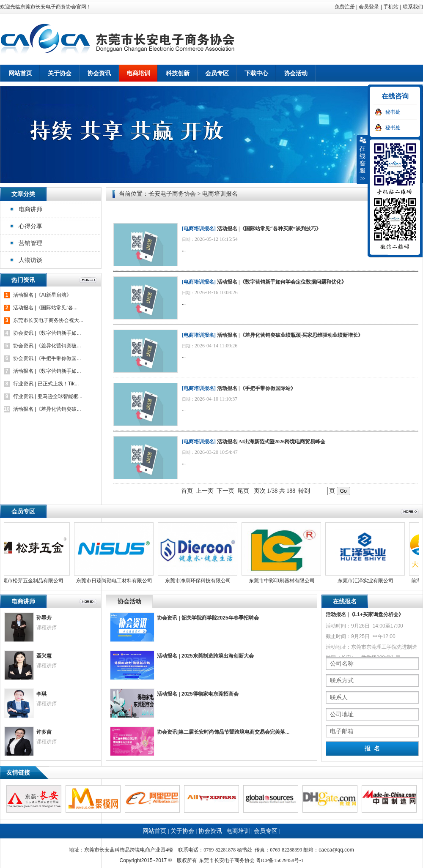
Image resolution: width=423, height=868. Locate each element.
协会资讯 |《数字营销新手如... (47, 333)
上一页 (205, 491)
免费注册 (345, 7)
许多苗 (44, 732)
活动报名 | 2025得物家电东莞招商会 (198, 694)
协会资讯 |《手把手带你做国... (47, 358)
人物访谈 (30, 260)
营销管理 (30, 243)
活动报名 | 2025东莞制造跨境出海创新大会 (205, 656)
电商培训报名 (199, 229)
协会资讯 (210, 831)
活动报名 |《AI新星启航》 (42, 295)
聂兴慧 (44, 656)
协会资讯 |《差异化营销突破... (47, 346)
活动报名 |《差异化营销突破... (47, 409)
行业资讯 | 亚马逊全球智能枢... (48, 396)
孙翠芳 (44, 618)
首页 (187, 491)
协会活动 (129, 601)
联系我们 (413, 7)
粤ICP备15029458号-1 (280, 860)
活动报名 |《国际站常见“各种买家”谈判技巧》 (269, 229)
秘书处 (393, 112)
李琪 (41, 694)
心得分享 (30, 226)
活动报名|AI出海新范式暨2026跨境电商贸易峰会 (271, 442)
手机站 (391, 7)
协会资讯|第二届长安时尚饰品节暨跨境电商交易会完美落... (223, 732)
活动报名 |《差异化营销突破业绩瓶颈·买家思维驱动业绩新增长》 (290, 335)
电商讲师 (30, 209)
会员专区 (266, 831)
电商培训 (238, 831)
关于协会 (182, 831)
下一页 (225, 491)
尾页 (243, 491)
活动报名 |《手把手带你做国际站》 (256, 388)
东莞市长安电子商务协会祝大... (48, 320)
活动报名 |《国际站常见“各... (45, 308)
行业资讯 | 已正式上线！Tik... (46, 384)
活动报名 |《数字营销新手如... (47, 371)
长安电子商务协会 (172, 194)
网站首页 (20, 73)
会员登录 (369, 7)
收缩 (363, 159)
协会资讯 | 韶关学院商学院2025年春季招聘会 (208, 618)
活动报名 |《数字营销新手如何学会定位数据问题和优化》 (282, 282)
